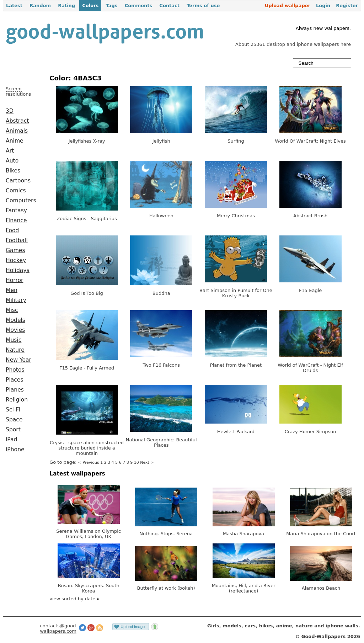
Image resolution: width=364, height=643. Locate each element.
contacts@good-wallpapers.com (59, 628)
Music (14, 340)
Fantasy (16, 211)
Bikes (13, 171)
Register (347, 6)
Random (40, 6)
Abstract (17, 121)
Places (15, 380)
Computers (21, 201)
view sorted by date (74, 599)
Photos (15, 370)
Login (323, 6)
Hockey (16, 260)
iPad (12, 440)
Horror (14, 280)
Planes (15, 390)
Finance (16, 220)
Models (15, 320)
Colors (90, 6)
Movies (15, 330)
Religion (17, 400)
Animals (17, 131)
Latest (14, 6)
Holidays (18, 270)
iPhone (15, 450)
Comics (16, 191)
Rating (66, 6)
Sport (13, 430)
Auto (12, 161)
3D (10, 111)
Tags (111, 6)
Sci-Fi (13, 410)
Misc (12, 310)
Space (14, 420)
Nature (15, 350)
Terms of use (203, 6)
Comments (139, 6)
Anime (15, 141)
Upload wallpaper (288, 6)
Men (12, 290)
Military (16, 300)
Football (17, 240)
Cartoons (18, 181)
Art (10, 151)
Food (12, 230)
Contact (169, 6)
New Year (18, 360)
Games (15, 250)
